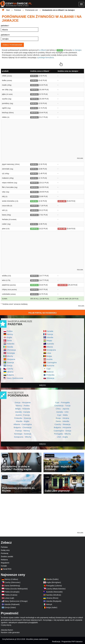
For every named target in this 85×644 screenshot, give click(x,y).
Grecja (10, 366)
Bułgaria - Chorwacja (23, 427)
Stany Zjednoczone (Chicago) (16, 601)
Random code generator (10, 632)
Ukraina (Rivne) (52, 598)
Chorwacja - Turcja (62, 406)
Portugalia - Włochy (62, 434)
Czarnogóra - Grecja (62, 431)
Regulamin (5, 563)
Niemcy (10, 334)
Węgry (49, 340)
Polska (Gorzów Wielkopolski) (16, 589)
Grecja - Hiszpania (23, 402)
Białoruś (50, 372)
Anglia (9, 337)
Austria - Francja (23, 415)
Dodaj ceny (5, 550)
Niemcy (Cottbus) (11, 579)
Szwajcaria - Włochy (23, 437)
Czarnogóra (51, 362)
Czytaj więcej (6, 625)
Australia (50, 344)
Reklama (4, 560)
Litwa (49, 353)
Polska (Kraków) (11, 595)
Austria (49, 359)
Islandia (50, 337)
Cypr (49, 369)
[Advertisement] (42, 514)
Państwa (4, 547)
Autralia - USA (62, 412)
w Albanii (43, 50)
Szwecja (10, 362)
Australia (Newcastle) (54, 592)
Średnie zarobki (7, 557)
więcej (43, 385)
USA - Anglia (62, 437)
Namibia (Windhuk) (54, 595)
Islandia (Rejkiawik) (12, 604)
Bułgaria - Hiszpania (62, 427)
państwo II (5, 35)
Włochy (10, 356)
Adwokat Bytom (7, 630)
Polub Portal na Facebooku (42, 313)
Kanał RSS (7, 569)
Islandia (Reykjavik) (54, 601)
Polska (10, 331)
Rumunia (50, 366)
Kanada (50, 331)
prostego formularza (46, 58)
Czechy (10, 369)
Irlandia (10, 347)
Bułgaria (10, 375)
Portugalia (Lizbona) (54, 586)
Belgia (49, 356)
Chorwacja (11, 350)
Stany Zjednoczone (15, 378)
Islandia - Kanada (23, 412)
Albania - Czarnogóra (23, 424)
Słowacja (50, 378)
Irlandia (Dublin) (52, 579)
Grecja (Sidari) (10, 607)
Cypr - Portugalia (62, 402)
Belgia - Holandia (23, 409)
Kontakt (4, 566)
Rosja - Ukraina (62, 418)
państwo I (5, 26)
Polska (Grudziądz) (12, 592)
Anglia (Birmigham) (54, 582)
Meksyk (49, 604)
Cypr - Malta (62, 415)
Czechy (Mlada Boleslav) (56, 589)
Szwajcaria (51, 350)
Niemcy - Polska (23, 406)
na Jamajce (77, 50)
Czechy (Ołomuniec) (13, 582)
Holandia (11, 344)
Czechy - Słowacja (62, 424)
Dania (9, 340)
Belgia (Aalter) (52, 607)
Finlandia (50, 375)
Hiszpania (11, 359)
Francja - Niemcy (23, 431)
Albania (50, 347)
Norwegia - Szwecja (23, 434)
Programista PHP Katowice (72, 642)
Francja (50, 334)
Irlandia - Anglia (23, 421)
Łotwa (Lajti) (9, 598)
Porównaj (4, 553)
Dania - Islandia (62, 421)
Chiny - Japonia (62, 409)
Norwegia (11, 353)
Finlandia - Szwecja (23, 418)
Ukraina (10, 372)
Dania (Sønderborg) (12, 586)
